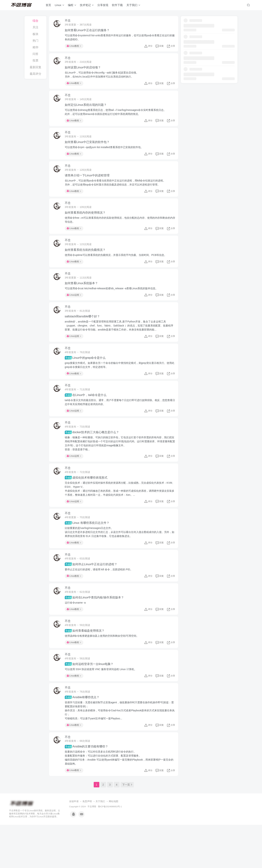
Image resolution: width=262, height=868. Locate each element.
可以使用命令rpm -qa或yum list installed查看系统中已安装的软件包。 (106, 155)
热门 (35, 41)
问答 (35, 54)
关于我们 (133, 6)
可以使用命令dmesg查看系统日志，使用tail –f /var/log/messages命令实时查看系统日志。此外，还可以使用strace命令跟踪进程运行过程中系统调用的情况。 (117, 117)
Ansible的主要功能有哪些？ (88, 789)
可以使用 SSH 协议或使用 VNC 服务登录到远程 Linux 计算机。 (103, 707)
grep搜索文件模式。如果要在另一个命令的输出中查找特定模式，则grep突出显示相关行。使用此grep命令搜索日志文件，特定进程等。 (119, 385)
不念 (70, 22)
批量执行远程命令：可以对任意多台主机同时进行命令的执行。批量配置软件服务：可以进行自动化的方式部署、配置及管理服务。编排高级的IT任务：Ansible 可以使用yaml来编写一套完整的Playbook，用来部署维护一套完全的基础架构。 (120, 800)
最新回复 (35, 67)
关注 (35, 27)
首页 (48, 6)
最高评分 (35, 74)
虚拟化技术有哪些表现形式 (88, 505)
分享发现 (103, 6)
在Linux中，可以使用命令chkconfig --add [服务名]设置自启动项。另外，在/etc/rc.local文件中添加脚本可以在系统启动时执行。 (104, 78)
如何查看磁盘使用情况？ (86, 666)
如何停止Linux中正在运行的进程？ (93, 596)
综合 (35, 21)
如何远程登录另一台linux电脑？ (91, 702)
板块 (35, 34)
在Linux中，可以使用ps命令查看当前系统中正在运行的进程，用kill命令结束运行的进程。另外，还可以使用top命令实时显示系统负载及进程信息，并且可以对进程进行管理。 (117, 192)
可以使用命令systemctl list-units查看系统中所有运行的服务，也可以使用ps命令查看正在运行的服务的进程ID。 (119, 38)
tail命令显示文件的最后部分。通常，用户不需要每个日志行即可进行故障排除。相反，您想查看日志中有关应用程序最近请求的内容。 (119, 425)
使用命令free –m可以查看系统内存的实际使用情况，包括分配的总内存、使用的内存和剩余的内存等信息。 (119, 232)
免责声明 (87, 845)
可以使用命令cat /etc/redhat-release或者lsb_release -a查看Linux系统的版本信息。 (113, 305)
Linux (59, 6)
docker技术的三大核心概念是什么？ (94, 457)
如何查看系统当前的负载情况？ (87, 264)
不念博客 (92, 850)
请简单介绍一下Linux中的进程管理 (89, 185)
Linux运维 (76, 311)
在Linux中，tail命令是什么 (87, 418)
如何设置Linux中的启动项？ (85, 71)
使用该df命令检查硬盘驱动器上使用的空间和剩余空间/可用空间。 (104, 672)
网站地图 (114, 845)
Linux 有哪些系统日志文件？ (89, 552)
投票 (35, 60)
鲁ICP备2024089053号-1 (110, 850)
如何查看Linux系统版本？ (83, 299)
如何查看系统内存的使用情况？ (87, 224)
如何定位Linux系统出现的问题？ (88, 110)
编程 (72, 6)
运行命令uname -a (77, 636)
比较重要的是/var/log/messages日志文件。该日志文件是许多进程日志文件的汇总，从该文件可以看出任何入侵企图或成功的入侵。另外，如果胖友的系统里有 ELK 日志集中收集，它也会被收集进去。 (118, 561)
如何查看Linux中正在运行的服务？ (89, 31)
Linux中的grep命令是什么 (87, 378)
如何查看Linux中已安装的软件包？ (89, 150)
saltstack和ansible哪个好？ (84, 335)
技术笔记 (87, 6)
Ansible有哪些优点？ (84, 737)
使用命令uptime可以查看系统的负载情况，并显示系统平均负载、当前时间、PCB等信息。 (118, 269)
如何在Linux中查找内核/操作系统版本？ (96, 631)
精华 (35, 47)
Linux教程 (76, 47)
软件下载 (117, 6)
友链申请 (74, 845)
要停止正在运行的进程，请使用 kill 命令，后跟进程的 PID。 (101, 601)
